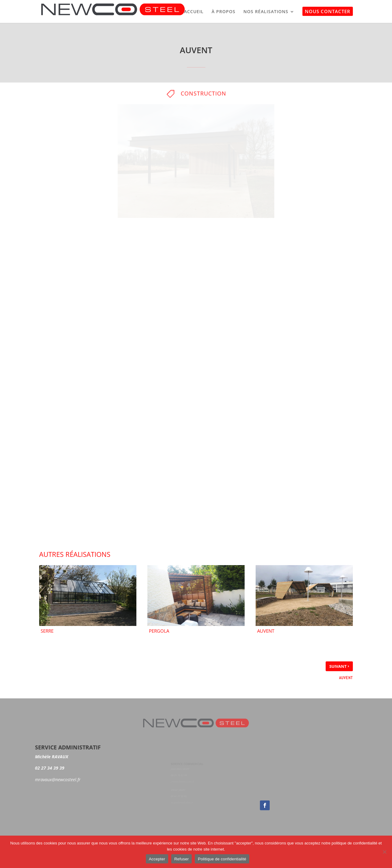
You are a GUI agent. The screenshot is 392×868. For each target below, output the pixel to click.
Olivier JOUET (179, 789)
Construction (203, 95)
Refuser (181, 859)
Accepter (157, 859)
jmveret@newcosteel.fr (183, 782)
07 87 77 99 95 (180, 795)
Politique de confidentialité (222, 859)
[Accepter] (384, 852)
